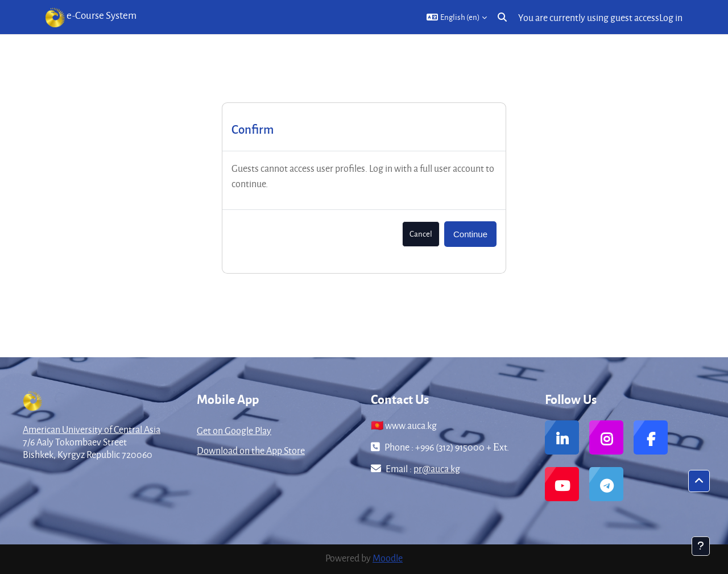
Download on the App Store (251, 450)
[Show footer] (701, 546)
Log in (671, 17)
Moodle (388, 558)
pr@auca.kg (437, 468)
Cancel (421, 234)
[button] (457, 17)
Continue (470, 234)
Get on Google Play (234, 430)
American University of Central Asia (92, 429)
